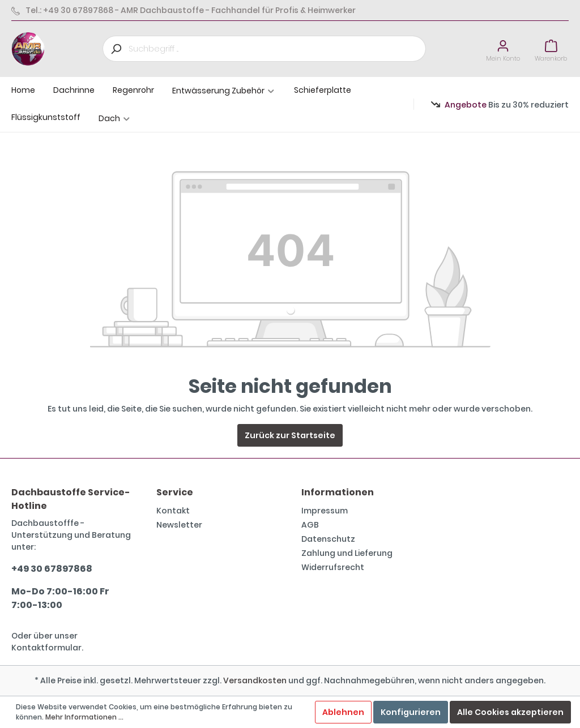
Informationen (338, 492)
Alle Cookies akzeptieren (510, 712)
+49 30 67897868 (52, 569)
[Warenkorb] (551, 49)
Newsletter (179, 525)
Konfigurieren (411, 712)
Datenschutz (328, 539)
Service (175, 492)
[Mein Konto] (503, 49)
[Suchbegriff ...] (277, 49)
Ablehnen (343, 712)
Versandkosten (255, 680)
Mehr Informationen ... (84, 717)
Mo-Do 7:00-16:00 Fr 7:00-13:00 (60, 598)
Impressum (325, 511)
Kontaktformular (46, 648)
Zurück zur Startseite (290, 435)
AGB (310, 525)
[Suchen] (116, 49)
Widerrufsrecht (333, 567)
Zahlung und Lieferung (347, 553)
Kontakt (173, 511)
